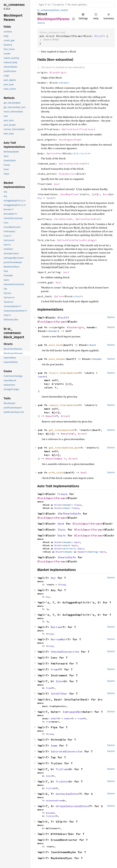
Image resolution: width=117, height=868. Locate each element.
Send (50, 198)
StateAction (67, 174)
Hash (78, 296)
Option (66, 129)
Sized (62, 585)
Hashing (93, 552)
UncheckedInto (67, 794)
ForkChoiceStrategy (82, 240)
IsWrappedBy (72, 712)
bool (57, 184)
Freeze (62, 494)
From (54, 669)
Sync (62, 530)
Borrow (56, 627)
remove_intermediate (63, 405)
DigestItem (72, 140)
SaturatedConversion (67, 751)
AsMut (67, 719)
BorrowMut (58, 639)
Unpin (62, 535)
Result (50, 416)
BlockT (99, 36)
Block (57, 505)
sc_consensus (45, 10)
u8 (83, 164)
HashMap (66, 194)
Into (59, 681)
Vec (61, 140)
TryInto (62, 782)
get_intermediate (61, 430)
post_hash (56, 345)
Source (41, 23)
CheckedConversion (65, 652)
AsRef (54, 719)
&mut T (61, 459)
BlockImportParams (52, 322)
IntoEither (59, 694)
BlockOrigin (58, 72)
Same (54, 746)
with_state (56, 473)
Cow (75, 194)
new (51, 327)
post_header (57, 359)
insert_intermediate (63, 373)
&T (73, 434)
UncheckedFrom (54, 801)
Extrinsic (81, 153)
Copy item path (74, 19)
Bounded (50, 813)
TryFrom (62, 769)
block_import (61, 10)
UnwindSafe (67, 557)
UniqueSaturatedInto (72, 806)
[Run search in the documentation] (76, 5)
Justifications (83, 129)
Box (105, 194)
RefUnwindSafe (70, 514)
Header (65, 83)
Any (40, 198)
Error (65, 416)
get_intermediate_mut (64, 448)
